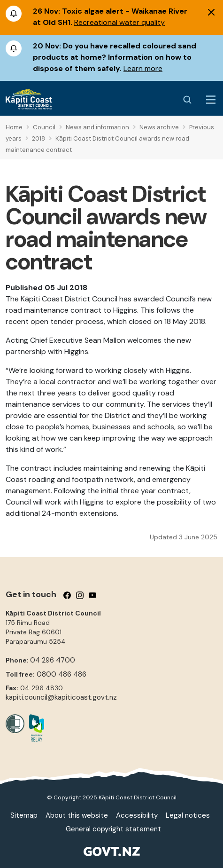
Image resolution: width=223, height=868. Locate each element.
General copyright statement (113, 829)
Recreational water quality (119, 22)
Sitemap (24, 815)
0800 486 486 (62, 674)
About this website (77, 815)
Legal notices (188, 815)
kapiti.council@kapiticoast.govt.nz (61, 697)
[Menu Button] (211, 100)
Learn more (143, 68)
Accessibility (137, 815)
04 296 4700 (53, 660)
